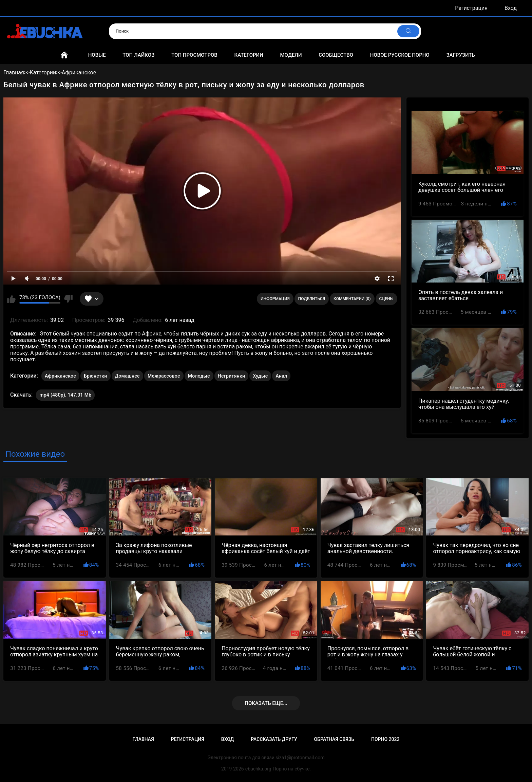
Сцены (387, 299)
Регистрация (471, 8)
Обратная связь (334, 739)
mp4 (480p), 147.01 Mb (65, 395)
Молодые (199, 376)
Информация (275, 299)
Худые (260, 376)
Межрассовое (164, 376)
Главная (64, 55)
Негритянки (232, 376)
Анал (281, 376)
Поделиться (312, 299)
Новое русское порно (400, 55)
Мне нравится (11, 299)
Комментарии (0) (352, 299)
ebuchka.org (258, 769)
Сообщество (336, 55)
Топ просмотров (194, 55)
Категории (249, 55)
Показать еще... (266, 703)
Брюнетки (95, 376)
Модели (291, 55)
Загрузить (461, 55)
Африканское (60, 376)
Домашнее (127, 376)
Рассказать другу (274, 739)
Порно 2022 (385, 739)
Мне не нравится (68, 299)
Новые (97, 55)
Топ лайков (138, 55)
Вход (511, 8)
